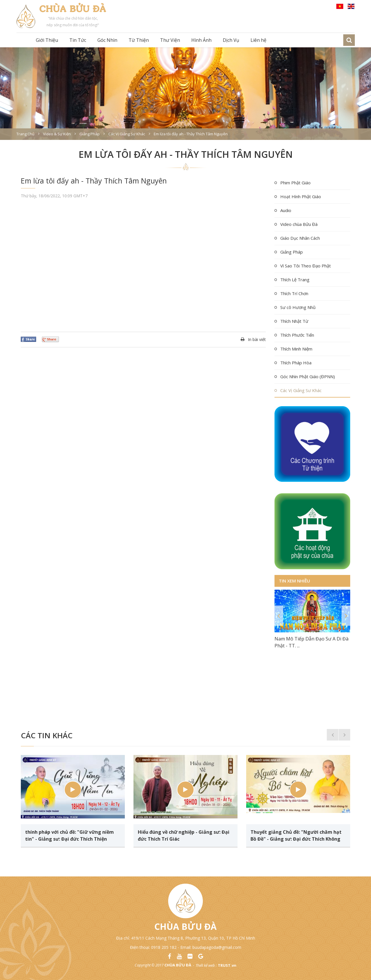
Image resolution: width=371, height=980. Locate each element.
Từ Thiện (139, 40)
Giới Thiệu (47, 40)
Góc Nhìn (107, 40)
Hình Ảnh (201, 40)
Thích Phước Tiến (297, 335)
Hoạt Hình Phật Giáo (301, 196)
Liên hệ (258, 40)
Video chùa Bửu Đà (299, 224)
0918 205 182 (164, 947)
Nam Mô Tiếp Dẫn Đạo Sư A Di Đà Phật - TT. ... (311, 642)
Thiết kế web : (206, 965)
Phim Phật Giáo (295, 183)
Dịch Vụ (231, 40)
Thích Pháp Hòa (296, 363)
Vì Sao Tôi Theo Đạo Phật (306, 266)
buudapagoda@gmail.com (217, 947)
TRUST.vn (227, 965)
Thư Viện (170, 40)
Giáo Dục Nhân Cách (300, 238)
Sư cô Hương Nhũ (298, 307)
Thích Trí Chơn (294, 293)
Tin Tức (78, 40)
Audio (286, 210)
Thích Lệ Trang (295, 280)
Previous (279, 616)
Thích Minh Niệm (296, 349)
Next (346, 616)
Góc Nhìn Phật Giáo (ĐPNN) (308, 376)
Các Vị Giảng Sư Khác (301, 390)
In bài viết (257, 339)
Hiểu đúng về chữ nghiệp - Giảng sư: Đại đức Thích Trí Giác (184, 835)
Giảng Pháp (292, 252)
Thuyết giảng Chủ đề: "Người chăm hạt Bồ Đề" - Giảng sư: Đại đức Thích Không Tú (296, 836)
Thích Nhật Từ (294, 321)
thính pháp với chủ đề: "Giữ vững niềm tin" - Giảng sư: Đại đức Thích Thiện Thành (69, 836)
